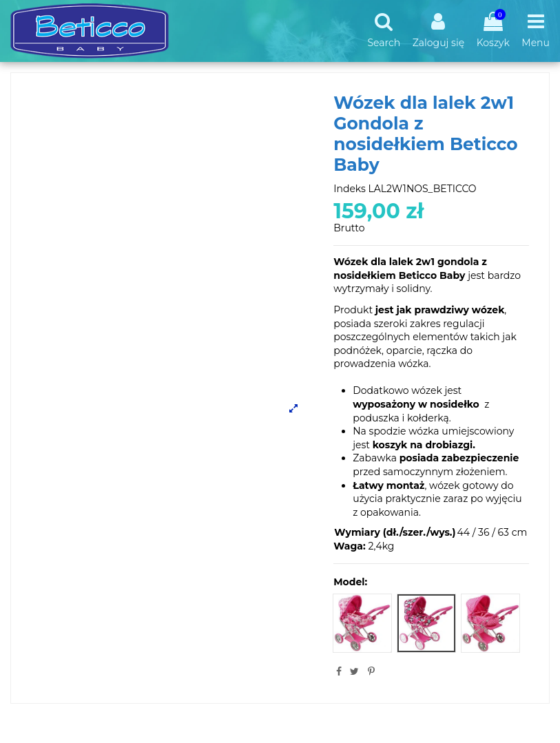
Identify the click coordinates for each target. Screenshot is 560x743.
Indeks (350, 189)
